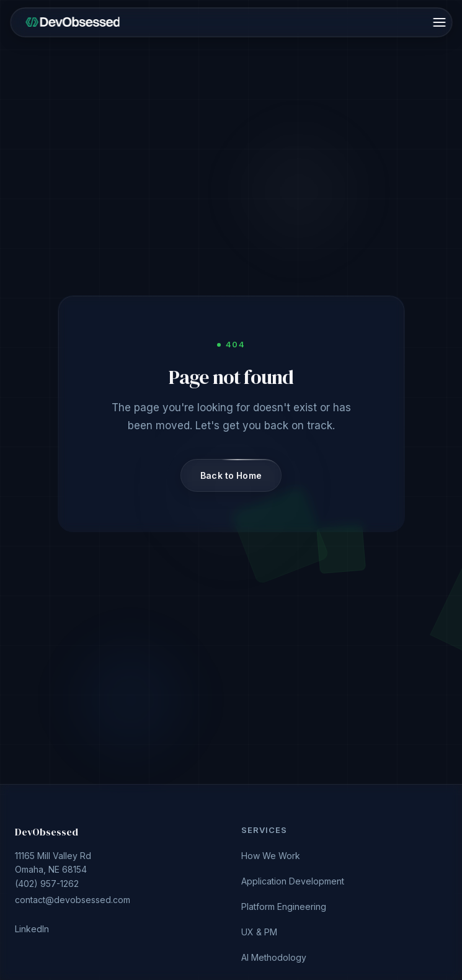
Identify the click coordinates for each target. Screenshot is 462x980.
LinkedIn (32, 929)
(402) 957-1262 (118, 880)
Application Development (293, 881)
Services (264, 830)
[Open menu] (439, 22)
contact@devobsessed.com (73, 900)
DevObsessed (47, 832)
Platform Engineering (284, 906)
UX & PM (259, 932)
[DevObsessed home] (73, 22)
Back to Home (231, 475)
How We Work (271, 856)
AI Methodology (274, 957)
